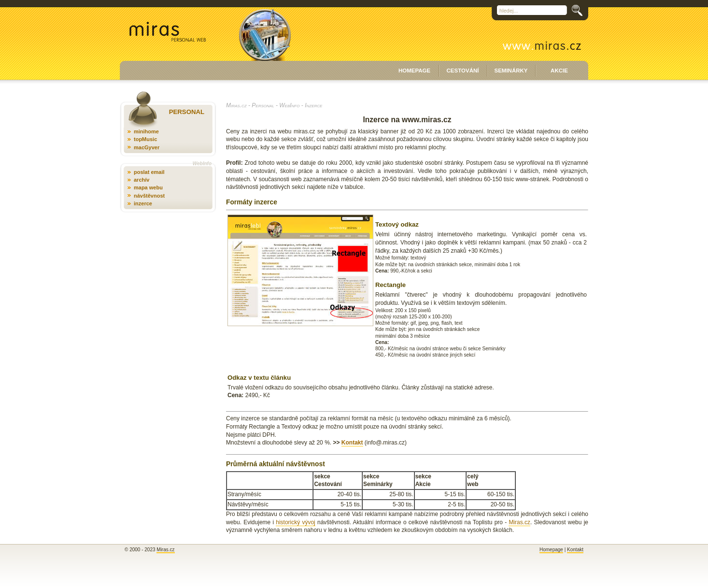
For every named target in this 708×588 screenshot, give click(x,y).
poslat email (149, 172)
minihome (146, 131)
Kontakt (352, 443)
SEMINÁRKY (511, 71)
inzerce (143, 203)
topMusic (145, 139)
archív (142, 180)
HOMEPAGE (414, 71)
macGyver (147, 147)
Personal (263, 105)
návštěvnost (149, 196)
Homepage (551, 550)
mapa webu (148, 187)
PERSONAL (187, 112)
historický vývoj (296, 522)
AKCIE (559, 71)
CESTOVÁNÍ (463, 71)
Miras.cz (236, 105)
